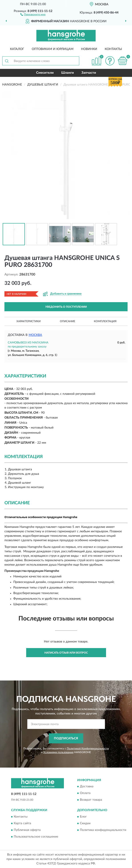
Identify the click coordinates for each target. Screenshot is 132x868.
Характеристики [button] (29, 321)
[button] (33, 14)
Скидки (85, 823)
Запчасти (89, 73)
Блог (83, 817)
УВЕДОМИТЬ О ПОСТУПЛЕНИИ (66, 307)
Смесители (45, 73)
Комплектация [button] (105, 321)
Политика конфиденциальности (103, 830)
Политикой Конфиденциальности (88, 748)
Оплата (85, 793)
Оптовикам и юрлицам (53, 49)
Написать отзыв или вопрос (66, 653)
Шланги (68, 73)
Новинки (89, 49)
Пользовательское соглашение (36, 837)
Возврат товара (91, 800)
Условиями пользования (58, 752)
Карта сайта (22, 823)
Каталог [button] (17, 49)
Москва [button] (35, 335)
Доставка (87, 787)
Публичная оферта (27, 830)
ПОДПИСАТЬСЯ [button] (66, 738)
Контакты (113, 49)
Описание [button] (68, 321)
